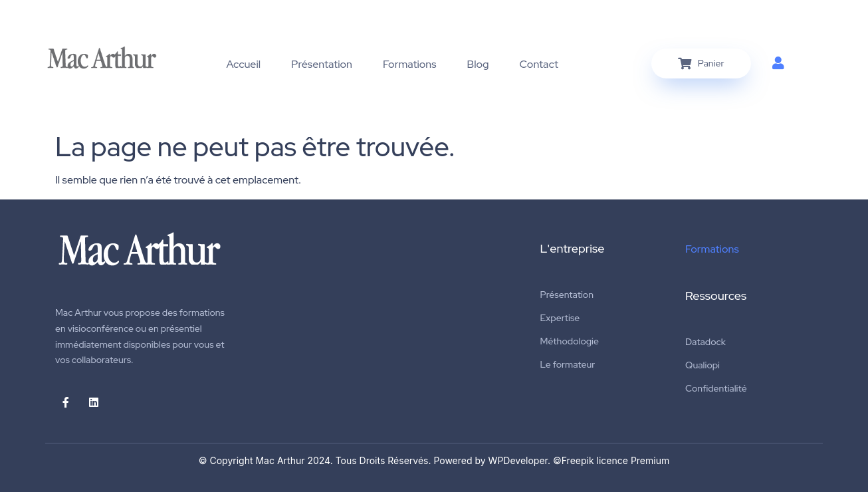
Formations (410, 64)
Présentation (322, 64)
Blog (478, 64)
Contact (539, 64)
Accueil (244, 64)
